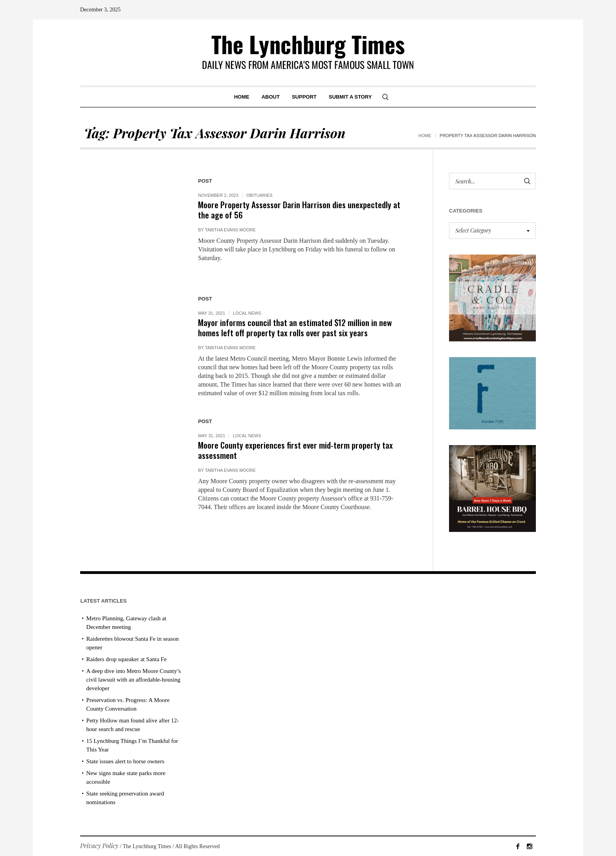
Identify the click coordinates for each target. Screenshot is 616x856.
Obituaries (259, 195)
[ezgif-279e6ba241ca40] (492, 392)
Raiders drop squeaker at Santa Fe (127, 659)
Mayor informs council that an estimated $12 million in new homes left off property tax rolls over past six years (295, 327)
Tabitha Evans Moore (230, 230)
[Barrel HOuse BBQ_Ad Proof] (492, 488)
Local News (247, 313)
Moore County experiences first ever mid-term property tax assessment (295, 450)
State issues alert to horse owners (126, 761)
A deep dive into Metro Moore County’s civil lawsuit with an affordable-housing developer (134, 680)
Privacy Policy (99, 846)
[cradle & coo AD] (492, 297)
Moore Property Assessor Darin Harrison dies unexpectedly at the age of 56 (299, 210)
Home (425, 136)
